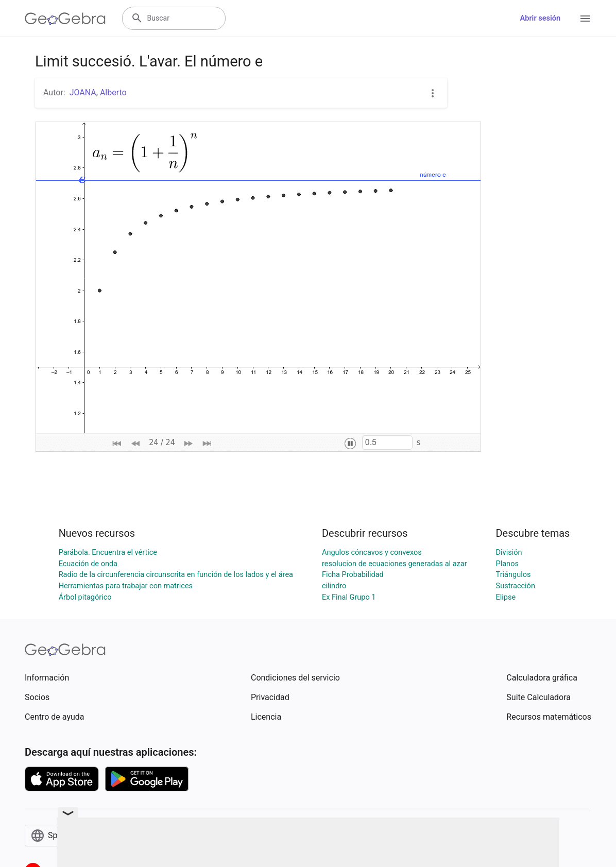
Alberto (113, 92)
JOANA (83, 92)
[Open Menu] (585, 19)
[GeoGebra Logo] (65, 19)
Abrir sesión (540, 18)
